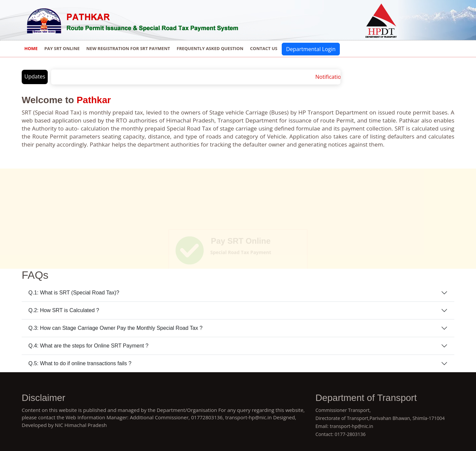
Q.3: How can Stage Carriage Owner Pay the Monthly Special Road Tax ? (115, 328)
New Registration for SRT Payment (128, 48)
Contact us (264, 48)
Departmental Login (311, 49)
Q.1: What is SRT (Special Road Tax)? (74, 293)
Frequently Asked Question (210, 48)
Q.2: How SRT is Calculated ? (64, 310)
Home (31, 48)
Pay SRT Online (62, 48)
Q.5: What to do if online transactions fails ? (80, 363)
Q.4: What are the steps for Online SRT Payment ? (88, 346)
